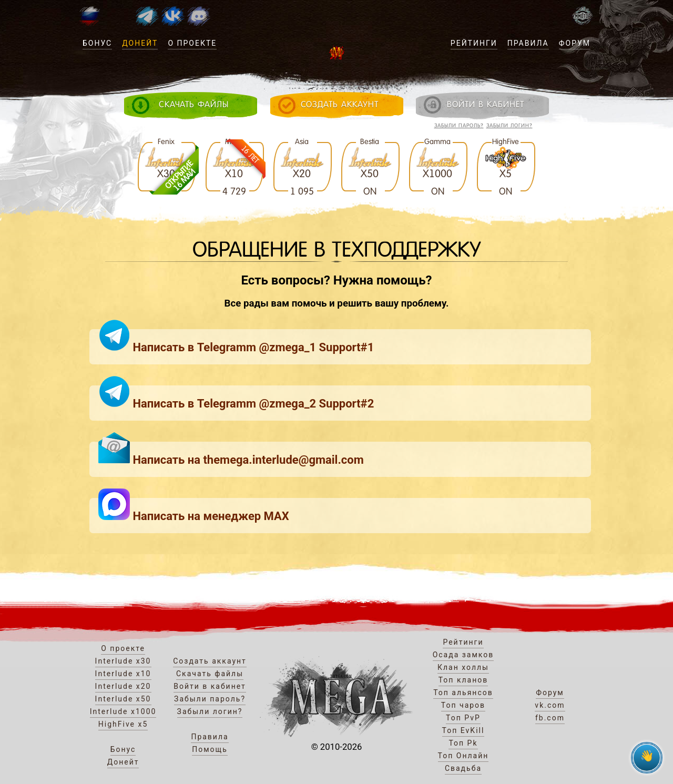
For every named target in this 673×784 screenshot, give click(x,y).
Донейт (140, 43)
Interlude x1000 (123, 711)
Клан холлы (463, 667)
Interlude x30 (123, 661)
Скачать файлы (210, 674)
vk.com (550, 705)
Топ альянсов (463, 693)
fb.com (550, 718)
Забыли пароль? (459, 125)
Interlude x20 (123, 686)
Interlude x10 (123, 674)
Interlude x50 (123, 699)
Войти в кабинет (210, 686)
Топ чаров (463, 705)
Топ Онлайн (463, 756)
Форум (575, 43)
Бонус (97, 43)
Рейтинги (474, 43)
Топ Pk (463, 743)
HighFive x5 (123, 724)
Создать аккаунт (210, 661)
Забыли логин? (509, 125)
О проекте (192, 43)
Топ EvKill (463, 730)
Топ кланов (463, 680)
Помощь (210, 749)
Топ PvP (463, 718)
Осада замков (463, 655)
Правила (528, 43)
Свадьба (463, 768)
